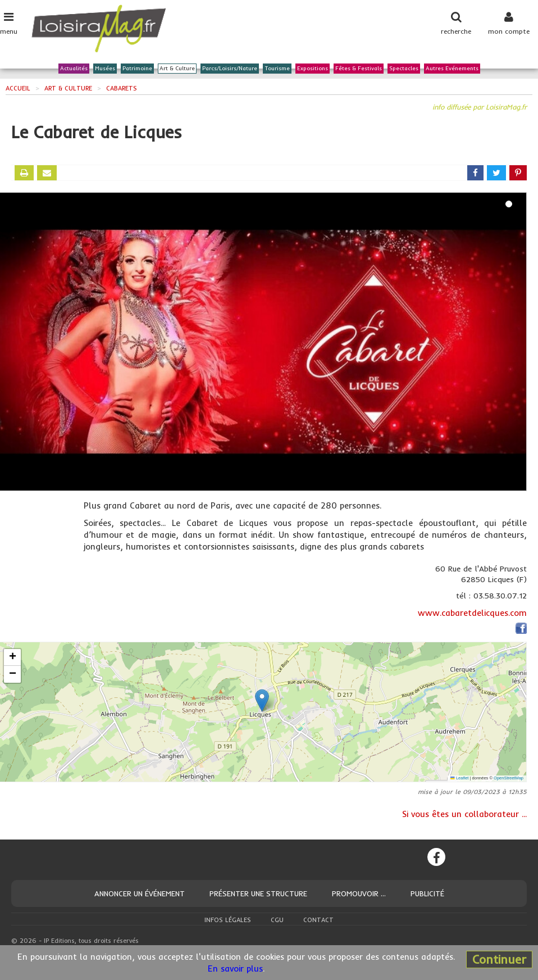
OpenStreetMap (509, 778)
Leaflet (459, 778)
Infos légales (228, 920)
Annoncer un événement (140, 893)
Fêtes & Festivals (359, 69)
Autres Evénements (452, 69)
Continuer (499, 959)
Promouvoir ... (359, 893)
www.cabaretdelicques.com (472, 613)
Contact (318, 920)
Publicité (427, 893)
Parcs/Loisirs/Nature (230, 69)
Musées (105, 69)
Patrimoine (137, 69)
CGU (277, 920)
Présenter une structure (258, 893)
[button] (262, 700)
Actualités (74, 69)
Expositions (313, 69)
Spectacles (404, 69)
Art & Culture (177, 69)
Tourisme (277, 69)
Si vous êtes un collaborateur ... (464, 814)
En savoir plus (235, 968)
